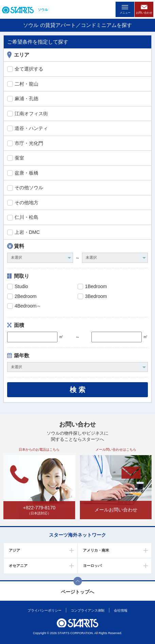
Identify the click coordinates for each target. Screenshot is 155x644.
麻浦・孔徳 (23, 99)
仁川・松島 (23, 218)
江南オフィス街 (28, 114)
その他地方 (23, 203)
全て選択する (25, 69)
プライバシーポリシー (44, 610)
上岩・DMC (23, 233)
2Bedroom (22, 297)
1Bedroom (92, 287)
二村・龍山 (23, 84)
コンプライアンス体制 (88, 610)
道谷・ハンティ (28, 129)
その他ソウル (25, 188)
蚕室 (16, 158)
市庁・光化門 (25, 144)
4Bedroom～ (24, 306)
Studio (18, 287)
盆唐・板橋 (23, 173)
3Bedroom (92, 297)
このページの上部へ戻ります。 (78, 581)
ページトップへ (77, 592)
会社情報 (121, 610)
